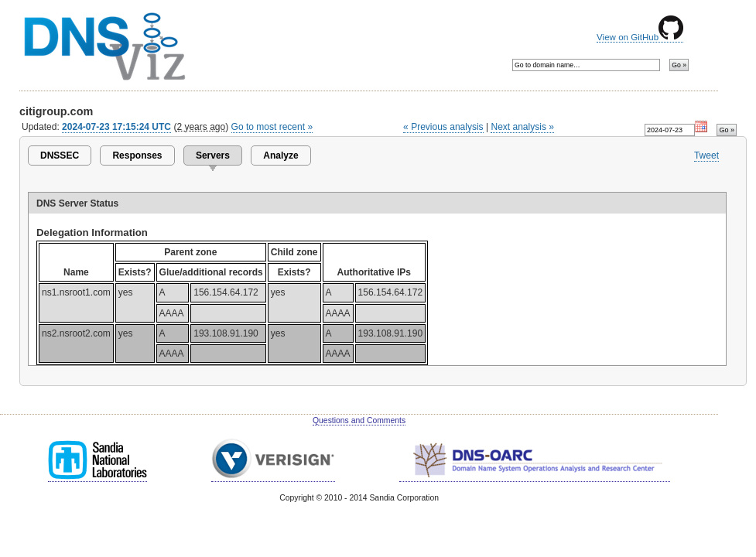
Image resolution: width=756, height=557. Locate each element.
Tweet (706, 155)
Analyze (281, 155)
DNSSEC (60, 155)
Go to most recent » (272, 127)
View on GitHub (640, 37)
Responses (137, 155)
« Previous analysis (443, 127)
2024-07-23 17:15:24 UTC (116, 127)
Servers (213, 155)
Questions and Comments (359, 420)
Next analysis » (522, 127)
